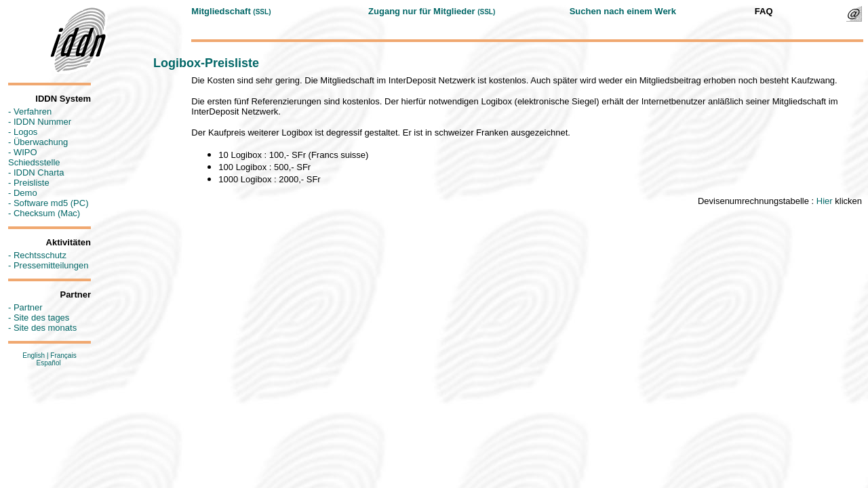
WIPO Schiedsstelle (34, 157)
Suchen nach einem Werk (623, 11)
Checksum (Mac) (47, 213)
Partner (28, 307)
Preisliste (32, 183)
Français (63, 355)
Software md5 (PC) (51, 203)
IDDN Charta (39, 172)
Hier (825, 201)
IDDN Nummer (42, 122)
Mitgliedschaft (221, 11)
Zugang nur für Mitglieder (421, 11)
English (34, 355)
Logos (25, 132)
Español (49, 363)
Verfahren (33, 111)
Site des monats (45, 328)
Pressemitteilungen (51, 265)
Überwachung (41, 142)
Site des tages (41, 318)
